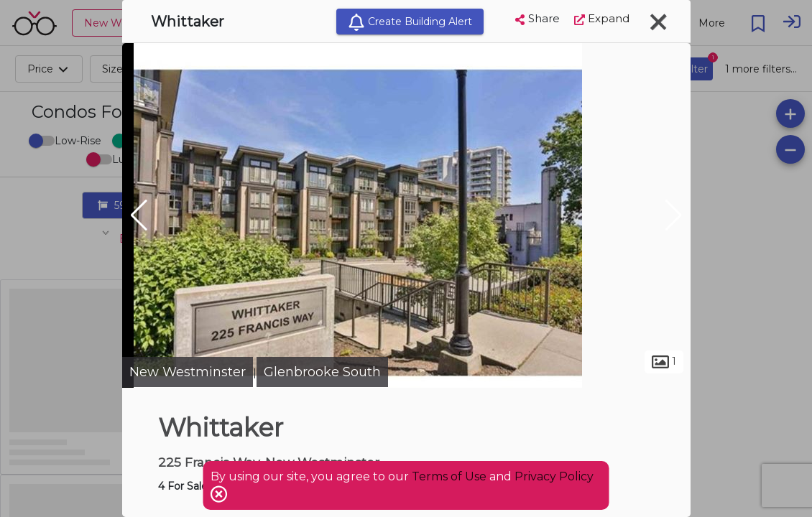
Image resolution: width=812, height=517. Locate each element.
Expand (602, 18)
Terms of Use (449, 476)
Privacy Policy (554, 476)
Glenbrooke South (322, 372)
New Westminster (188, 372)
